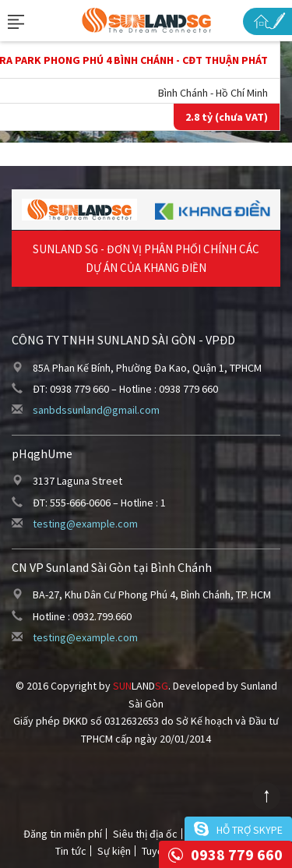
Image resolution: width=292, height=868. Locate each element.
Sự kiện (114, 851)
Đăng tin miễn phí (63, 834)
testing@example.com (85, 524)
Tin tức (71, 851)
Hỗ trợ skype (250, 830)
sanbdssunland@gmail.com (96, 410)
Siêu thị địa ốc (145, 834)
